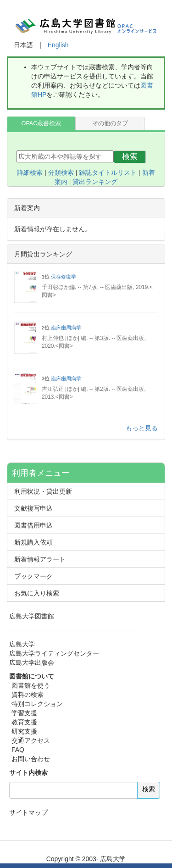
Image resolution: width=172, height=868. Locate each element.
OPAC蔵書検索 (42, 123)
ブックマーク (33, 576)
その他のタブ (110, 123)
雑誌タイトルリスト (108, 172)
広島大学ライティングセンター (54, 653)
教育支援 (24, 722)
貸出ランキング (95, 182)
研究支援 (24, 731)
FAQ (18, 750)
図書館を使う (31, 685)
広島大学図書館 (32, 616)
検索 (130, 157)
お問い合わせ (31, 759)
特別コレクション (37, 704)
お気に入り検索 (37, 593)
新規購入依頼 (33, 542)
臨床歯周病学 (66, 328)
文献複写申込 (33, 508)
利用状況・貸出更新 (43, 491)
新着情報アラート (40, 559)
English (58, 45)
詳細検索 (30, 172)
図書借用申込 (33, 525)
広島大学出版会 (32, 662)
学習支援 (24, 713)
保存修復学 (64, 277)
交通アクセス (31, 740)
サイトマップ (28, 812)
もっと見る (142, 428)
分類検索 (61, 172)
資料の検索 (28, 695)
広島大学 (22, 644)
